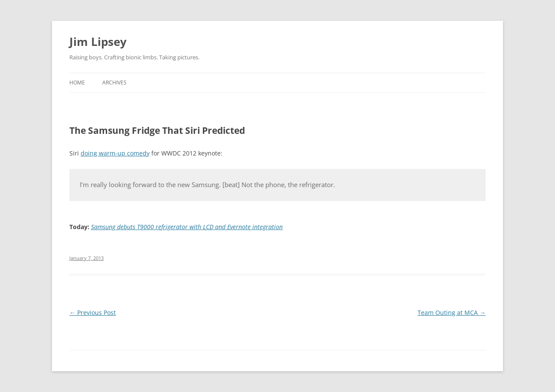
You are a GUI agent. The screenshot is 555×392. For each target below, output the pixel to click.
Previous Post (93, 313)
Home (77, 83)
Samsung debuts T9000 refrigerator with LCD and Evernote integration (187, 227)
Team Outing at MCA (452, 313)
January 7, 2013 (87, 258)
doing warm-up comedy (115, 153)
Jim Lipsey (98, 42)
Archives (114, 83)
